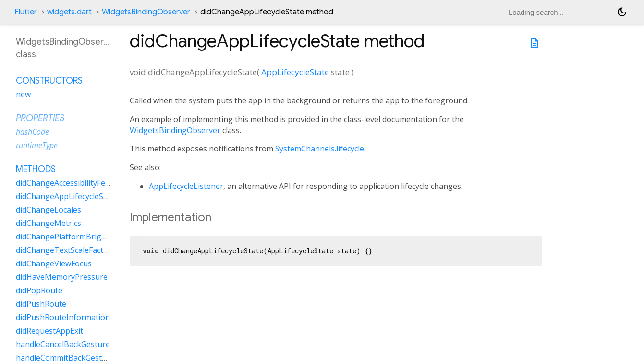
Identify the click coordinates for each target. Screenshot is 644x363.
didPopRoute (39, 290)
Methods (36, 169)
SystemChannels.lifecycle (320, 149)
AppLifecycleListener (186, 186)
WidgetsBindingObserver (146, 12)
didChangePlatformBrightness (71, 237)
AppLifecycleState (295, 72)
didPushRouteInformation (63, 317)
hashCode (32, 132)
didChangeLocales (49, 210)
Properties (40, 118)
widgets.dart (69, 12)
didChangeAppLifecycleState (67, 196)
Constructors (49, 81)
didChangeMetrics (49, 223)
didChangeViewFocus (54, 263)
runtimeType (37, 145)
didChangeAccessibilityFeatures (72, 183)
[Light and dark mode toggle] (622, 12)
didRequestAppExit (49, 331)
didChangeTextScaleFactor (64, 250)
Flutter (26, 12)
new (23, 94)
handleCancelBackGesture (63, 344)
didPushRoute (41, 304)
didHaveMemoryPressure (62, 277)
